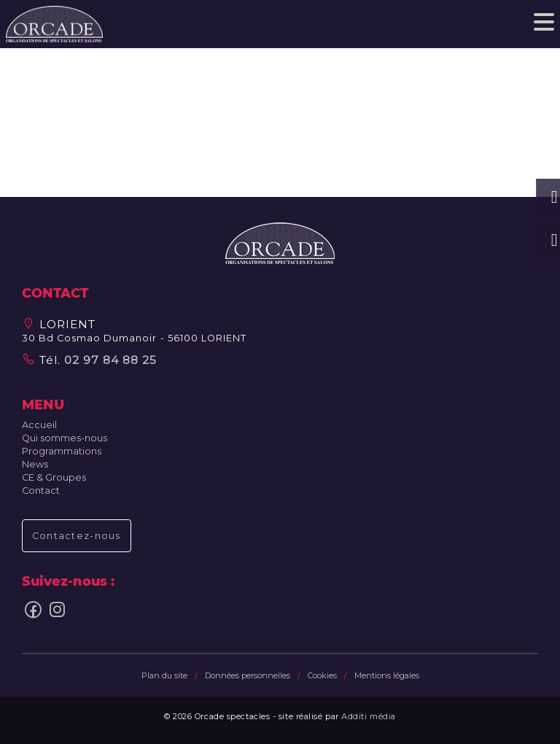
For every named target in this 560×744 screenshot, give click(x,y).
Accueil (39, 425)
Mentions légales (387, 675)
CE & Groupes (54, 477)
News (35, 464)
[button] (280, 243)
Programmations (62, 451)
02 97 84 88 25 (109, 360)
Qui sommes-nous (65, 438)
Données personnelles (248, 675)
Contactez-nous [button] (77, 536)
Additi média (369, 716)
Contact (41, 491)
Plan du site (164, 675)
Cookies (322, 675)
